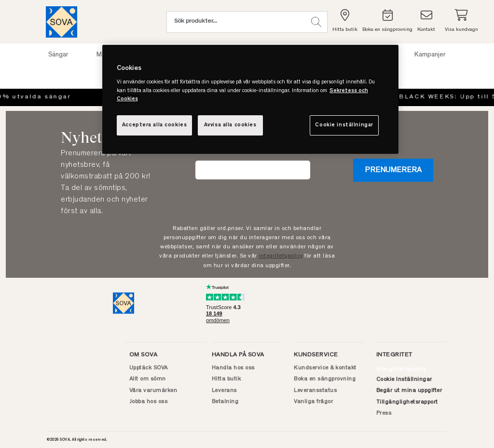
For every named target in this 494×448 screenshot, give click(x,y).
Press (384, 413)
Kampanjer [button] (430, 55)
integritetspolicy (281, 256)
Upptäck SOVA (149, 368)
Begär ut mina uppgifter (409, 391)
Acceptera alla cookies (155, 125)
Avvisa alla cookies (230, 125)
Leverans (224, 391)
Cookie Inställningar (404, 380)
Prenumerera (393, 170)
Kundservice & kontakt (325, 368)
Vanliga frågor (313, 402)
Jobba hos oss (149, 402)
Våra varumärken (153, 391)
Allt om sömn (148, 379)
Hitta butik (226, 379)
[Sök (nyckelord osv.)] (236, 22)
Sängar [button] (58, 55)
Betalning (225, 402)
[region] (250, 99)
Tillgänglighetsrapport (407, 402)
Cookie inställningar (344, 125)
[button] (316, 22)
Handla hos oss (233, 368)
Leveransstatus (315, 391)
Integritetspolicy (401, 370)
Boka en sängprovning (325, 379)
